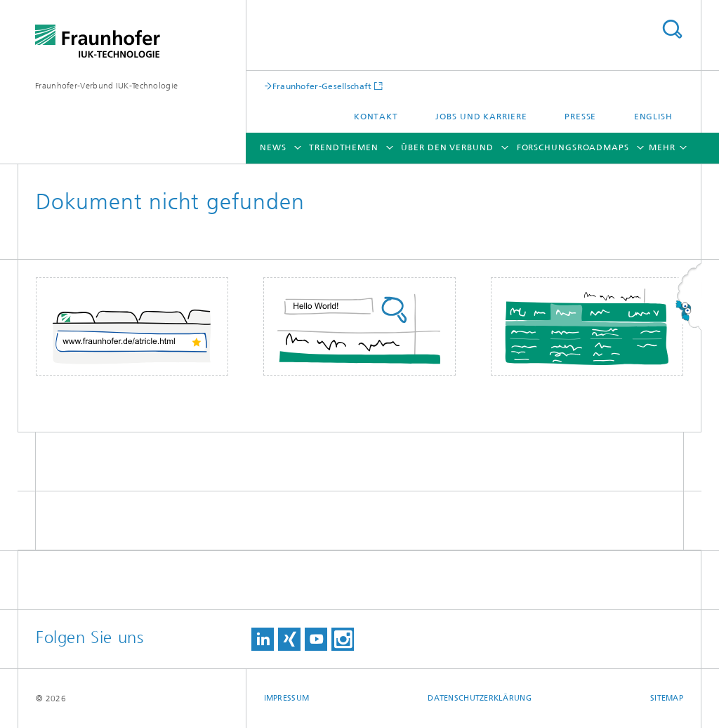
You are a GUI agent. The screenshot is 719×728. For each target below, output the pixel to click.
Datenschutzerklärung (480, 698)
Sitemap (667, 698)
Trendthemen (344, 147)
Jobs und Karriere (481, 117)
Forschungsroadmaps (573, 147)
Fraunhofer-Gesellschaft (322, 86)
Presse (580, 117)
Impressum (286, 698)
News (273, 147)
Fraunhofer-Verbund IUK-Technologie (106, 86)
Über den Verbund (447, 147)
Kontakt (376, 117)
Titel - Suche (672, 29)
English (653, 117)
